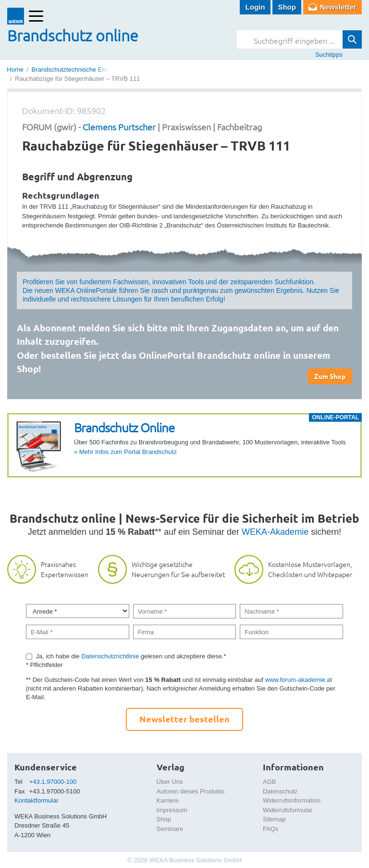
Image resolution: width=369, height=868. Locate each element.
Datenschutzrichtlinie (110, 656)
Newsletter (338, 7)
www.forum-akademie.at (299, 680)
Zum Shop (330, 376)
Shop (287, 7)
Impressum (172, 810)
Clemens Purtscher (119, 127)
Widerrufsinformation (292, 800)
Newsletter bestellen (184, 719)
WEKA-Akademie (275, 532)
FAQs (271, 829)
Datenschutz (280, 791)
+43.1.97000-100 (53, 782)
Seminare (170, 829)
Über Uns (170, 782)
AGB (269, 782)
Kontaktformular (37, 800)
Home (15, 69)
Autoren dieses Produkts (191, 791)
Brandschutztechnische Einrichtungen (84, 69)
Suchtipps (329, 55)
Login (255, 7)
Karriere (168, 800)
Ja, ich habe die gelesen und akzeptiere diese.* (131, 656)
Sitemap (274, 819)
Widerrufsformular (288, 810)
